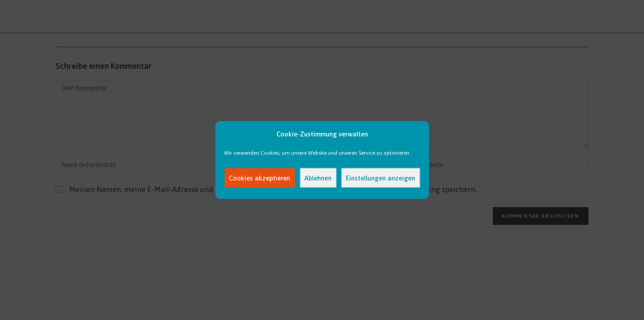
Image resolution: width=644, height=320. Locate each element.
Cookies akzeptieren (260, 178)
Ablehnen (318, 178)
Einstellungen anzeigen (380, 178)
